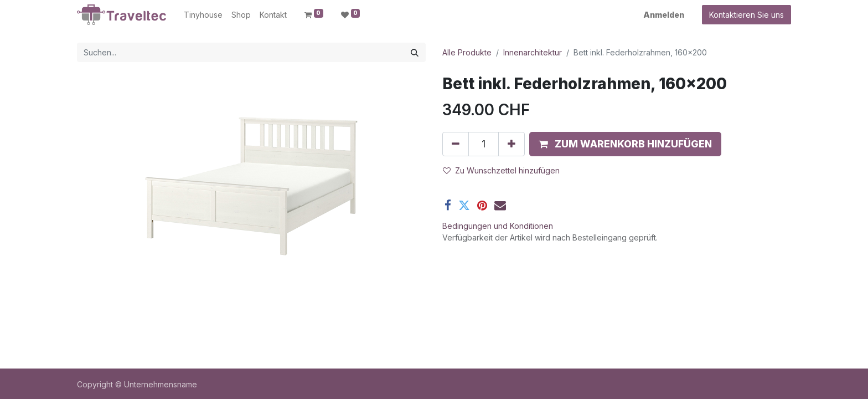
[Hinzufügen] (512, 144)
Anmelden (664, 15)
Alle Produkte (467, 52)
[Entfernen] (456, 144)
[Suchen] (415, 52)
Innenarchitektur (533, 52)
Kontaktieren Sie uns (746, 15)
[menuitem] (203, 15)
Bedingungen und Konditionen (498, 226)
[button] (625, 144)
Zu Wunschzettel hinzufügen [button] (501, 170)
